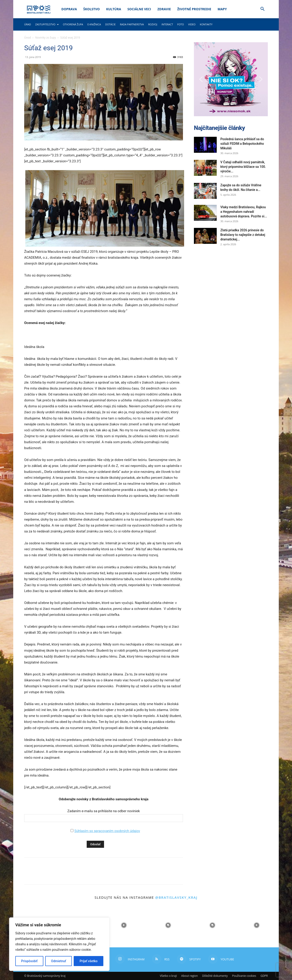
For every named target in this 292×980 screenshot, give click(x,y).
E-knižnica (94, 24)
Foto (181, 24)
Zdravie (164, 9)
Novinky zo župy (46, 38)
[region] (59, 944)
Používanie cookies (244, 976)
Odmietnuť (59, 961)
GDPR (264, 976)
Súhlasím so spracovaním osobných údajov (107, 831)
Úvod (27, 38)
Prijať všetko (89, 961)
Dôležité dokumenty (215, 976)
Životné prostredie (194, 9)
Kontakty (206, 24)
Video (192, 24)
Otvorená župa (73, 24)
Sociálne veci (139, 9)
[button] (262, 9)
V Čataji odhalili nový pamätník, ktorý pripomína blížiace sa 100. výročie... (243, 167)
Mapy (222, 9)
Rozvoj (153, 24)
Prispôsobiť (29, 961)
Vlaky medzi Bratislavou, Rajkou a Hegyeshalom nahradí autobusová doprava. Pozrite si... (244, 212)
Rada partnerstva (132, 24)
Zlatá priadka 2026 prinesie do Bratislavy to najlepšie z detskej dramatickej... (243, 235)
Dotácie (110, 24)
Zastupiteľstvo (47, 24)
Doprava (69, 9)
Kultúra (113, 9)
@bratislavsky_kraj (176, 897)
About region (189, 976)
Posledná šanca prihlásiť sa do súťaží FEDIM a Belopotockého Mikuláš (242, 144)
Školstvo (91, 9)
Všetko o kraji (168, 976)
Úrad (28, 24)
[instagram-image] (124, 925)
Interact (167, 24)
